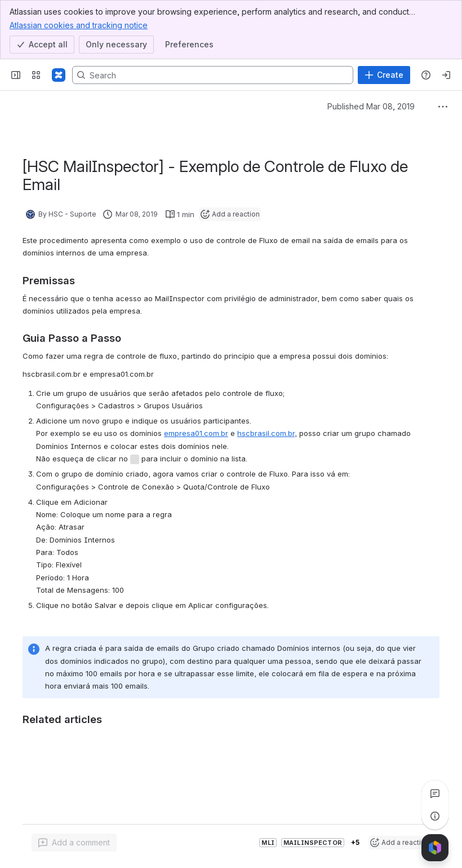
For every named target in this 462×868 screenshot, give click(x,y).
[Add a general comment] (74, 843)
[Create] (384, 75)
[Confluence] (59, 75)
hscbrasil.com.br (266, 433)
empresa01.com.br (196, 433)
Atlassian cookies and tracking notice (79, 25)
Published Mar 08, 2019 (371, 106)
